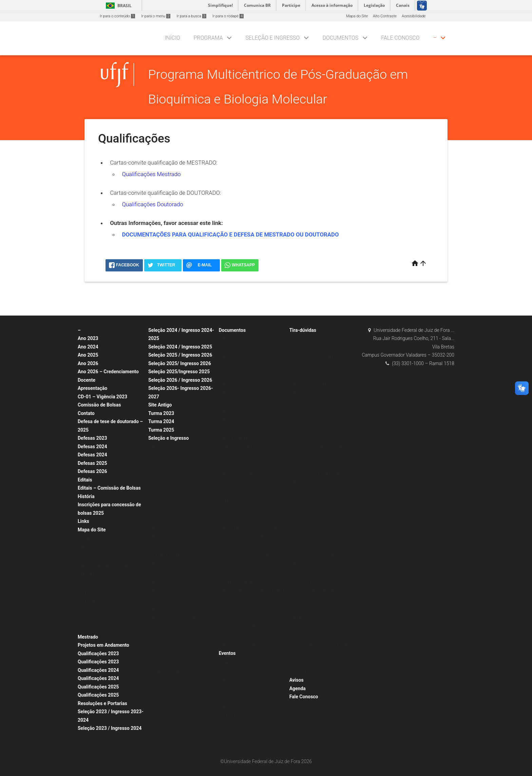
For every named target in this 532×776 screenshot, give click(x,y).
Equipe (87, 556)
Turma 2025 (161, 430)
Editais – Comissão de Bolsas (109, 488)
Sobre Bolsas (304, 420)
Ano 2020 (160, 582)
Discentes (301, 393)
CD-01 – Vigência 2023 (102, 397)
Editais (85, 480)
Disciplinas (90, 592)
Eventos (227, 653)
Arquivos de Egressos (240, 438)
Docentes (301, 510)
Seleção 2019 (163, 681)
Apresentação (92, 388)
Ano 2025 (88, 355)
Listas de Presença (238, 492)
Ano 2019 (160, 591)
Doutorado (231, 671)
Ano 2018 (160, 537)
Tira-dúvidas (303, 330)
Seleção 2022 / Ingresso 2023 (177, 456)
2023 (226, 348)
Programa (208, 38)
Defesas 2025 (92, 463)
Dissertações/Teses (239, 429)
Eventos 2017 (234, 743)
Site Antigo (160, 405)
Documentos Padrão (240, 474)
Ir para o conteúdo (117, 16)
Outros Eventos (235, 716)
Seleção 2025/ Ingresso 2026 (180, 363)
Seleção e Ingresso (273, 38)
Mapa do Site (357, 16)
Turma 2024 (161, 421)
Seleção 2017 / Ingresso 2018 (177, 501)
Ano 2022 (160, 528)
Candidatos (302, 339)
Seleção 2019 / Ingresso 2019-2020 (182, 654)
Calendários (91, 601)
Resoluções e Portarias (102, 703)
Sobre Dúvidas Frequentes (315, 348)
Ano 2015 (230, 420)
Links (83, 521)
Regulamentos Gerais (240, 636)
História (86, 496)
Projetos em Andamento (103, 645)
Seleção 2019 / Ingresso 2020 (177, 483)
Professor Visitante (168, 672)
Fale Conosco (400, 38)
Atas (226, 339)
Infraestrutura (93, 610)
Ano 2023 (88, 338)
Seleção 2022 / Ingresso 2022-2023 (182, 627)
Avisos (297, 680)
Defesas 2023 (92, 438)
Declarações (233, 483)
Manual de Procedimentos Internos (322, 627)
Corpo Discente (94, 583)
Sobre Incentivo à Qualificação (318, 465)
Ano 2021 (160, 573)
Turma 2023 (161, 413)
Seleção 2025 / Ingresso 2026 (180, 355)
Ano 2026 (88, 363)
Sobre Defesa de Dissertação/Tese (251, 447)
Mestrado (88, 637)
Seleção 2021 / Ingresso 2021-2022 (182, 636)
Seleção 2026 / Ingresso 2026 (180, 380)
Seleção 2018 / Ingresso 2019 (177, 492)
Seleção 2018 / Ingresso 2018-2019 (182, 663)
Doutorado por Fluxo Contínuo (177, 618)
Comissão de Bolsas (99, 405)
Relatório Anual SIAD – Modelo (248, 627)
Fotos (86, 628)
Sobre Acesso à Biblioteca (315, 402)
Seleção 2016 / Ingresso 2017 (177, 510)
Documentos (340, 38)
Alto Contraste (385, 16)
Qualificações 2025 (98, 687)
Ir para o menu (156, 16)
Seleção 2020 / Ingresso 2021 (177, 474)
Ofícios (228, 501)
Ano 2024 (88, 347)
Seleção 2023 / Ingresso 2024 (110, 728)
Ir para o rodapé (228, 16)
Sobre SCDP (303, 654)
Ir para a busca (191, 16)
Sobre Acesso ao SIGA (312, 411)
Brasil (118, 6)
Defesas (229, 689)
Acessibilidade (414, 16)
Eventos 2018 (234, 734)
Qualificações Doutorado (152, 204)
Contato (86, 413)
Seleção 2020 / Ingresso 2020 (177, 645)
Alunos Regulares (166, 447)
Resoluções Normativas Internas (250, 645)
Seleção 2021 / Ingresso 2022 (177, 465)
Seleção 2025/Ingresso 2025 (179, 372)
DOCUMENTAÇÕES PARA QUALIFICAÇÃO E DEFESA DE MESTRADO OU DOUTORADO (230, 234)
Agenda (298, 688)
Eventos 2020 (234, 725)
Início (172, 38)
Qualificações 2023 (98, 654)
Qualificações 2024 (98, 670)
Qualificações (234, 662)
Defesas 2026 (92, 471)
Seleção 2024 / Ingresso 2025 (180, 347)
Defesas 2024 (92, 447)
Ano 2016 (230, 411)
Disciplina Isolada (167, 555)
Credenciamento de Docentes (177, 519)
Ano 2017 (160, 546)
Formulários (232, 510)
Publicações (91, 619)
